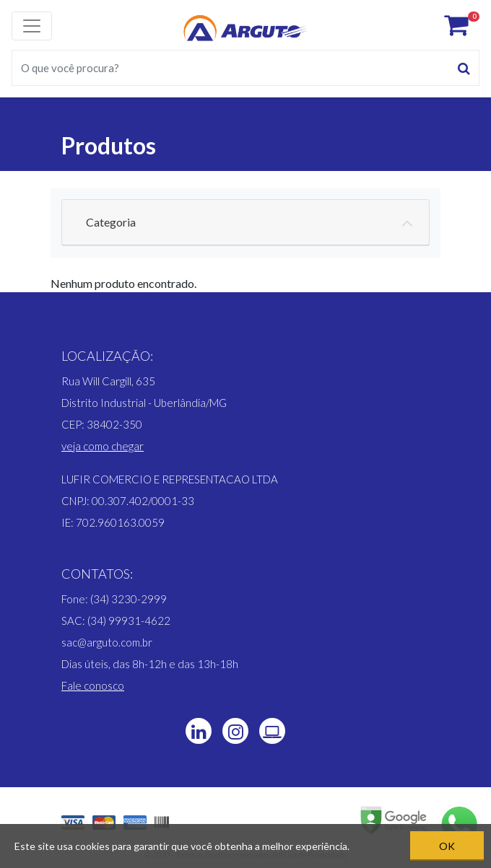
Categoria (111, 222)
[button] (103, 446)
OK (447, 846)
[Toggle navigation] (32, 26)
